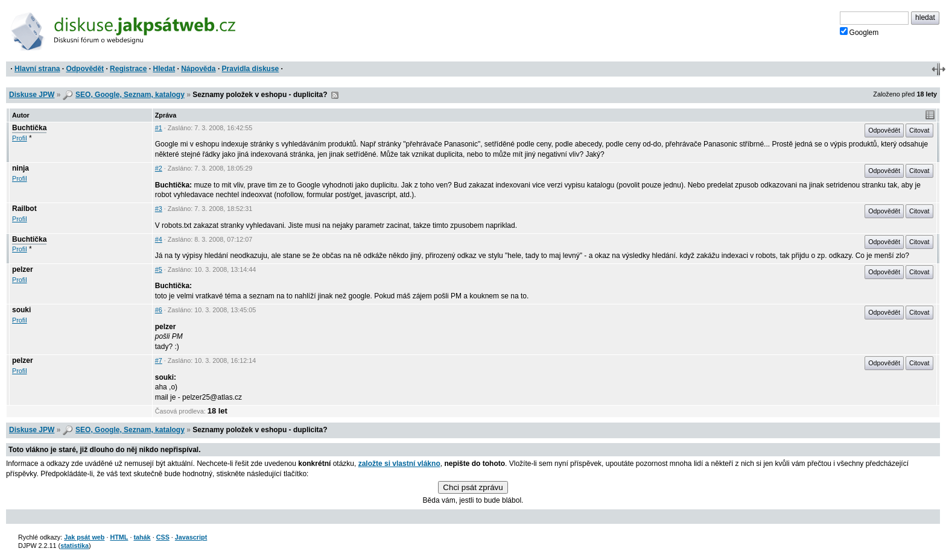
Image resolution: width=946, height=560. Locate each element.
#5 (159, 269)
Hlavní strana (37, 69)
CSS (163, 537)
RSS (335, 95)
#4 (159, 239)
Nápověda (198, 69)
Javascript (191, 537)
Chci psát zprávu (473, 487)
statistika (75, 546)
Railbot (24, 209)
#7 (159, 360)
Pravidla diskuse (251, 69)
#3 (159, 209)
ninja (21, 168)
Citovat (919, 130)
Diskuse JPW (32, 95)
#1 (159, 128)
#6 (159, 310)
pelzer (23, 269)
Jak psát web (84, 537)
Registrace (128, 69)
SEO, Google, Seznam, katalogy (130, 95)
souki (21, 310)
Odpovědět (85, 69)
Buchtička (29, 128)
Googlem (859, 32)
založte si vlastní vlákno (399, 464)
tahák (142, 537)
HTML (119, 537)
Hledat (164, 69)
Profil (20, 138)
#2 (159, 168)
